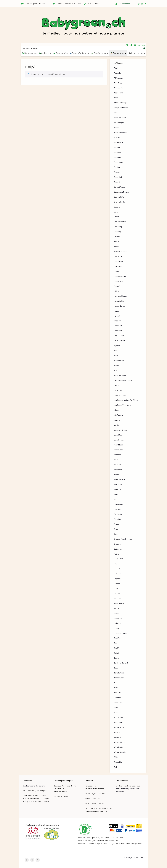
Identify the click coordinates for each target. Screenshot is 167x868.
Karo (116, 356)
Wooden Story (120, 747)
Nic (115, 499)
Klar (116, 371)
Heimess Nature (120, 296)
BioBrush (118, 152)
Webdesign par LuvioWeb (133, 858)
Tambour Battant (121, 663)
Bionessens (119, 162)
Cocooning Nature (121, 192)
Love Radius (119, 440)
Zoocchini (118, 762)
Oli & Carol (118, 519)
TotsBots (118, 693)
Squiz (116, 643)
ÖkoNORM (118, 514)
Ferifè (116, 242)
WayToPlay (118, 718)
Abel (116, 68)
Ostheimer (118, 549)
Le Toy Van (119, 390)
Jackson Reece (120, 331)
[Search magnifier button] (144, 48)
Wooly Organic (120, 752)
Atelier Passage (120, 103)
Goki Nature (119, 266)
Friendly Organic (121, 252)
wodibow (118, 737)
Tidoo (116, 683)
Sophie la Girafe (121, 633)
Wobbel (117, 732)
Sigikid (117, 613)
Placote (117, 569)
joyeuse (117, 346)
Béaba (117, 128)
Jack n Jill (118, 326)
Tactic (117, 658)
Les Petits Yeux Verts (123, 405)
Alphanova (118, 88)
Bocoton (118, 172)
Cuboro (117, 207)
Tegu (116, 668)
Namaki (117, 475)
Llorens (117, 420)
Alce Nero (118, 83)
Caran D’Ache (119, 187)
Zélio (116, 757)
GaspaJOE (118, 257)
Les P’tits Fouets (121, 395)
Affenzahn (118, 78)
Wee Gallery (119, 723)
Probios (117, 584)
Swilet (116, 653)
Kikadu (117, 366)
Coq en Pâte (119, 197)
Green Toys (119, 281)
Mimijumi (118, 455)
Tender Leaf (119, 678)
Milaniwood (119, 450)
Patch (116, 554)
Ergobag (117, 232)
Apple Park (118, 93)
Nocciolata (118, 504)
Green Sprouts (120, 276)
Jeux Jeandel (119, 341)
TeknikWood (119, 673)
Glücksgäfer (119, 262)
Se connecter (125, 4)
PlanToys (118, 574)
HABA (116, 291)
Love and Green (120, 430)
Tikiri (116, 688)
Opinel (117, 534)
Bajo (116, 113)
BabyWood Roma (121, 108)
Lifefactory (119, 415)
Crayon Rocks (120, 202)
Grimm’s (117, 286)
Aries (116, 98)
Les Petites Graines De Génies (126, 400)
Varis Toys (118, 703)
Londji (116, 425)
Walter (117, 713)
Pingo (116, 564)
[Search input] (82, 48)
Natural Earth (119, 480)
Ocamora (118, 509)
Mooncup (118, 465)
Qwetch (117, 594)
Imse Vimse (119, 321)
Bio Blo (117, 147)
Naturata (118, 490)
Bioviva (117, 167)
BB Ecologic (119, 123)
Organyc (117, 544)
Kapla (116, 351)
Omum (117, 524)
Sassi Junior (119, 604)
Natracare (118, 485)
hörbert (117, 316)
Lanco (116, 385)
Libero (117, 410)
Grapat (117, 271)
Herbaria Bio (119, 301)
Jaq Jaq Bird (119, 336)
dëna (116, 212)
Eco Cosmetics (120, 222)
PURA (116, 589)
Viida (116, 708)
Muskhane (118, 470)
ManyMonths (119, 445)
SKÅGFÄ (117, 623)
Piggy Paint (119, 559)
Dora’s (117, 217)
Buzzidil (117, 182)
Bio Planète (119, 142)
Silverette (118, 618)
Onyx (116, 529)
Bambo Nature (120, 118)
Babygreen (83, 26)
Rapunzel (118, 599)
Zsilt (116, 767)
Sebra (116, 609)
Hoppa (117, 311)
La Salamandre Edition (123, 380)
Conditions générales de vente (34, 786)
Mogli (116, 460)
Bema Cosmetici (121, 133)
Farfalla (117, 237)
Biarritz (117, 138)
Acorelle (117, 73)
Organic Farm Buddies (123, 539)
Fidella (117, 247)
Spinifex (117, 638)
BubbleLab (118, 177)
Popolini (117, 579)
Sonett (117, 628)
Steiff (116, 648)
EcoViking (118, 227)
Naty (116, 495)
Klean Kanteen (120, 375)
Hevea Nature (120, 306)
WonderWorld (120, 742)
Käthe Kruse (119, 361)
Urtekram (118, 698)
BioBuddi (118, 157)
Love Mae (118, 435)
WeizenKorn (119, 727)
